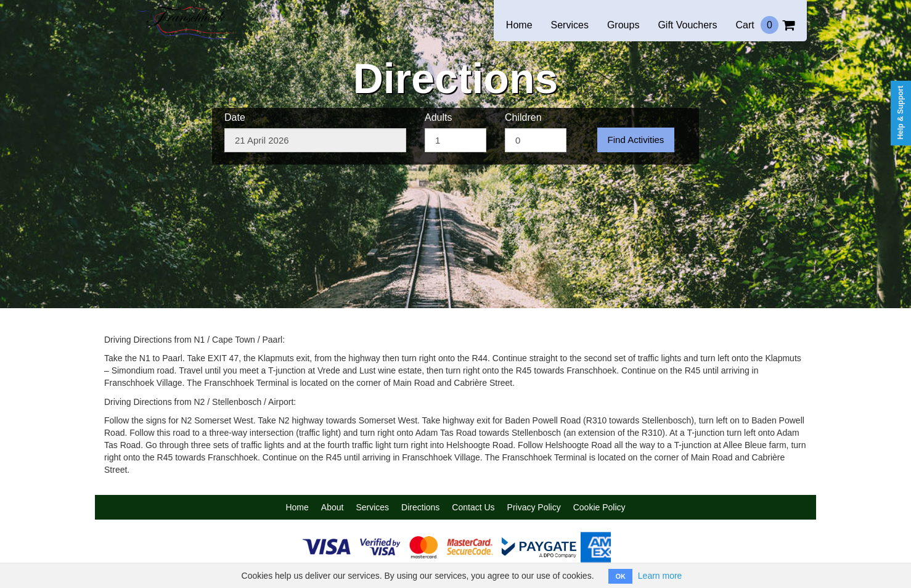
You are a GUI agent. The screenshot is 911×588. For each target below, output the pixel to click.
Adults (438, 117)
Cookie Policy (599, 507)
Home (519, 25)
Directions (420, 507)
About (333, 507)
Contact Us (473, 507)
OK (620, 576)
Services (570, 25)
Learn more (660, 576)
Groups (623, 25)
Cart (765, 25)
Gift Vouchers (687, 25)
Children (523, 117)
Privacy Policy (534, 507)
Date (235, 117)
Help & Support (901, 112)
